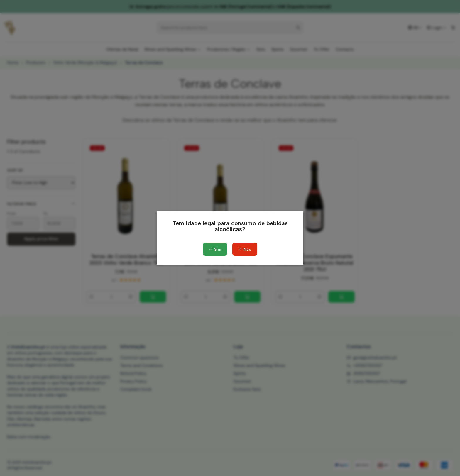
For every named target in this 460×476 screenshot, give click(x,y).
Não (245, 249)
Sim (215, 249)
